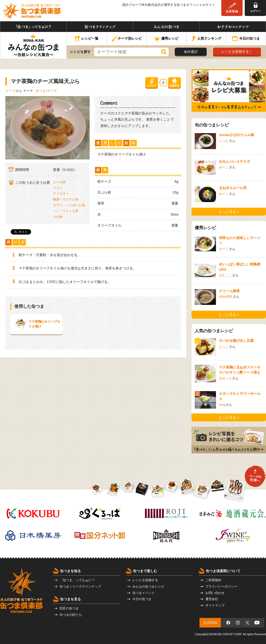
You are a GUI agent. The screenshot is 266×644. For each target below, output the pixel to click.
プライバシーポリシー (221, 586)
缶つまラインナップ (100, 27)
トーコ (11, 91)
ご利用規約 (213, 580)
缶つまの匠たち (71, 615)
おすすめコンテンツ (233, 27)
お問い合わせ (215, 593)
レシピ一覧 (87, 39)
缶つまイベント (144, 593)
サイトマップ (215, 605)
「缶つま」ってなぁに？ (33, 27)
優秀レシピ (166, 39)
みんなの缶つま (166, 27)
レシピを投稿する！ (237, 52)
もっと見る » (229, 212)
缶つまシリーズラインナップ (80, 586)
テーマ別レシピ (126, 39)
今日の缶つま (246, 39)
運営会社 (212, 599)
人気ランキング (206, 39)
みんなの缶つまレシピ (148, 586)
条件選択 (191, 52)
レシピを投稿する (145, 580)
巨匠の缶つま (69, 608)
